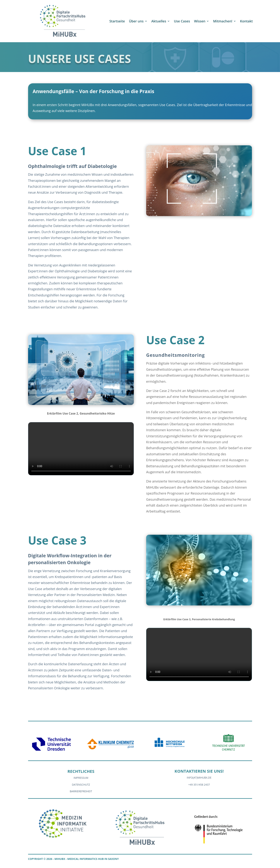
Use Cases (182, 21)
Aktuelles (159, 21)
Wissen (200, 21)
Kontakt (246, 21)
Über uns (136, 21)
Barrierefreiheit (81, 791)
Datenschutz (81, 785)
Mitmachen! (223, 21)
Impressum (81, 778)
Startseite (117, 21)
